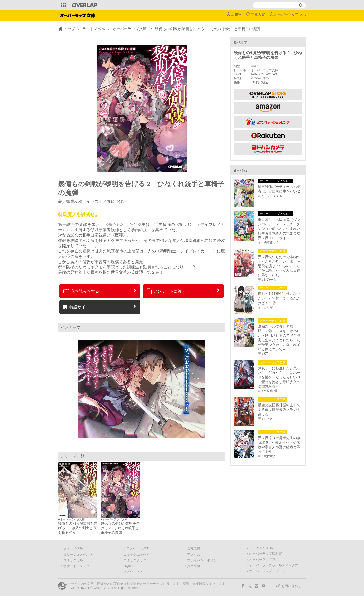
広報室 (236, 14)
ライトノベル (94, 29)
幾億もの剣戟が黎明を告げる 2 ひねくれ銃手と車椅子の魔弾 (120, 528)
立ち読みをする (81, 291)
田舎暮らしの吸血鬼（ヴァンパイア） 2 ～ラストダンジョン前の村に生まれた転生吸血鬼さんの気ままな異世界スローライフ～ (279, 229)
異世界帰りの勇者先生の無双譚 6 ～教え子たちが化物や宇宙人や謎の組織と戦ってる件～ (279, 445)
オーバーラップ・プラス (267, 571)
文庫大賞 (258, 14)
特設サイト (76, 307)
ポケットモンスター (78, 566)
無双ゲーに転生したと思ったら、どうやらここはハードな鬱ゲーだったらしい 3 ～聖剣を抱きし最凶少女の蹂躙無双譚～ (280, 377)
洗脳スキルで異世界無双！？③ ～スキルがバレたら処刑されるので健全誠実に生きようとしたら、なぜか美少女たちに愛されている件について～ (279, 338)
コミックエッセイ (136, 555)
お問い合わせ (291, 586)
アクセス (194, 555)
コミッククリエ (135, 560)
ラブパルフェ (133, 571)
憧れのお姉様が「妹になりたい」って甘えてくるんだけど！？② (279, 298)
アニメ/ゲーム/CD (136, 548)
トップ (69, 29)
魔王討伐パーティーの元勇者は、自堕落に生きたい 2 (279, 189)
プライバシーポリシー (203, 560)
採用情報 (194, 566)
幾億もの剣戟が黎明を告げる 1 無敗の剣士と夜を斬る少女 (78, 528)
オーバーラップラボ (290, 14)
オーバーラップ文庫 (130, 29)
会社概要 (194, 548)
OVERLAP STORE (262, 548)
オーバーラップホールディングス (274, 565)
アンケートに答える (168, 291)
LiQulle (128, 566)
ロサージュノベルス (78, 555)
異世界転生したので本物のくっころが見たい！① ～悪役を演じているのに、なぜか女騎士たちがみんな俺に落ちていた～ (279, 266)
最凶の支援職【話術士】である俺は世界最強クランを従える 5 (279, 410)
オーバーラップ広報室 (265, 554)
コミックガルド (75, 560)
